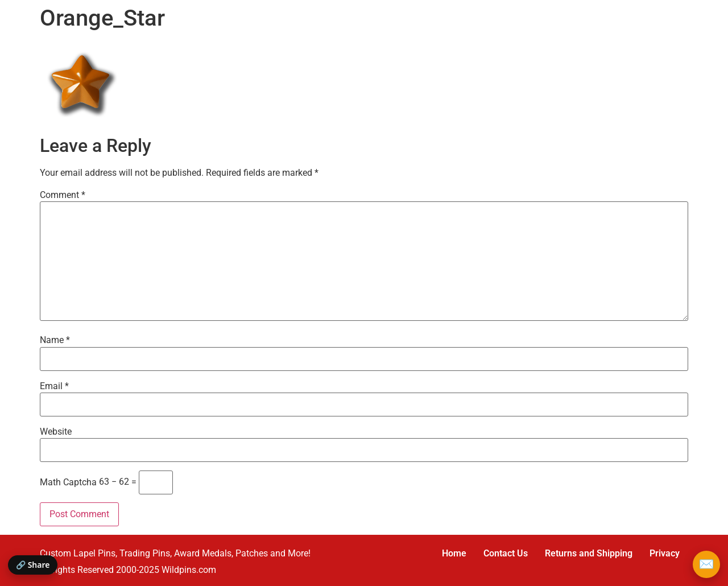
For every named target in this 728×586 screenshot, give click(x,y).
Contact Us (506, 553)
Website (56, 432)
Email (54, 386)
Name (55, 340)
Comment (63, 195)
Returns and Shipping (589, 553)
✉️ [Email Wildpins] (706, 564)
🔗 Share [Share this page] (33, 565)
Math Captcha (68, 482)
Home (454, 553)
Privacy (665, 553)
